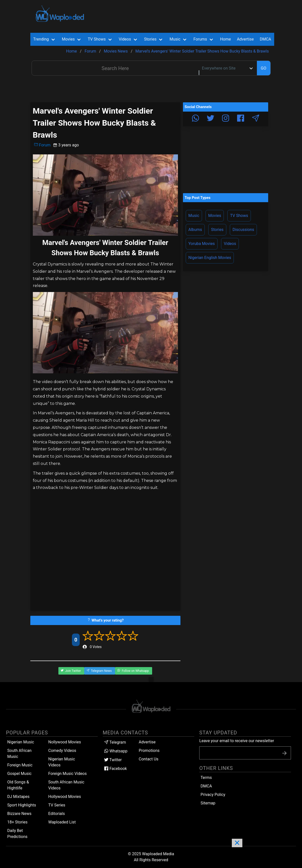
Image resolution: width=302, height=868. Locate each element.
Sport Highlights (22, 805)
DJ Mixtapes (18, 797)
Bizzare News (19, 814)
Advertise (147, 742)
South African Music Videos (66, 785)
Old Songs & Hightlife (18, 785)
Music (194, 216)
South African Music (19, 754)
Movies (215, 216)
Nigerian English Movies (210, 258)
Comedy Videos (62, 751)
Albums (195, 230)
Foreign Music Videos (67, 774)
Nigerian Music (21, 742)
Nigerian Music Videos (62, 762)
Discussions (243, 230)
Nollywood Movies (65, 742)
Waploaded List (62, 822)
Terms (206, 778)
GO (264, 68)
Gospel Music (19, 774)
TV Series (57, 805)
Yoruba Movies (202, 244)
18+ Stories (17, 822)
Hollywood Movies (65, 797)
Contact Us (149, 759)
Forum (42, 145)
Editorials (56, 814)
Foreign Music (20, 765)
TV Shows (239, 216)
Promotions (149, 751)
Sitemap (208, 803)
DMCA (265, 39)
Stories (217, 230)
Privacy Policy (213, 795)
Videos (230, 244)
